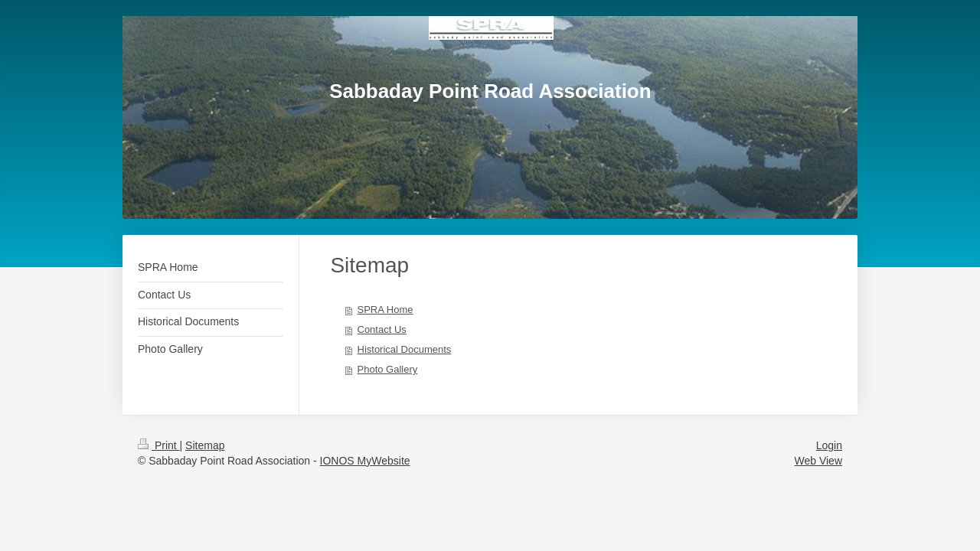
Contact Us (382, 329)
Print (159, 445)
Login (829, 445)
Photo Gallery (388, 369)
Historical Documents (405, 349)
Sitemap (205, 445)
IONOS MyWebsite (365, 461)
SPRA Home (385, 310)
